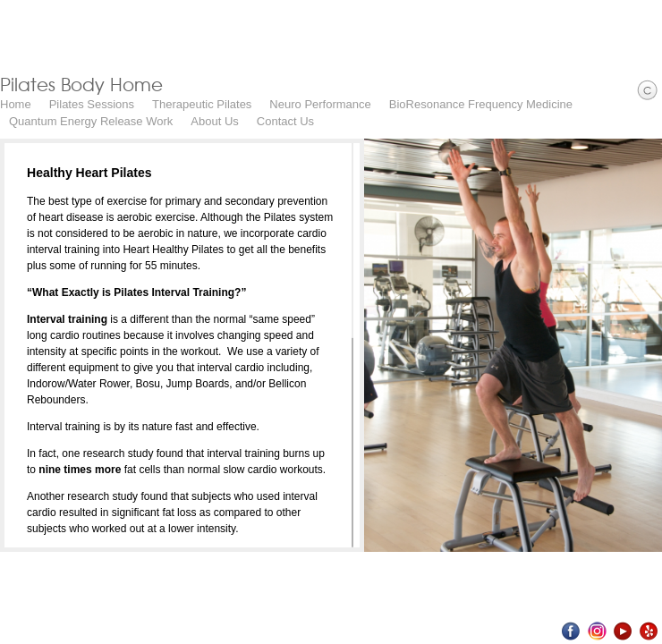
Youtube (623, 631)
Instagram (597, 631)
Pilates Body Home (81, 84)
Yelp (649, 631)
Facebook (571, 631)
